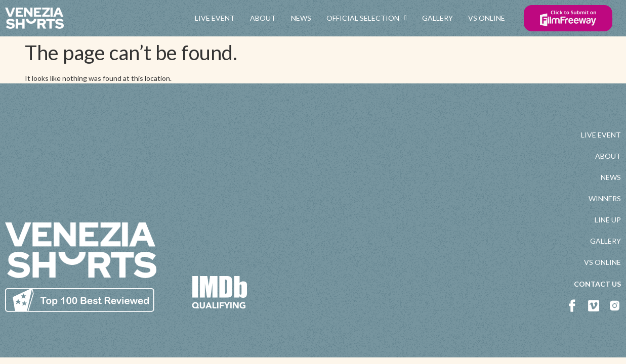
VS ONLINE (487, 18)
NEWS (301, 18)
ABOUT (263, 18)
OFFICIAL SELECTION (367, 18)
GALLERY (437, 18)
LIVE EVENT (215, 18)
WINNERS (605, 198)
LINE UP (608, 220)
